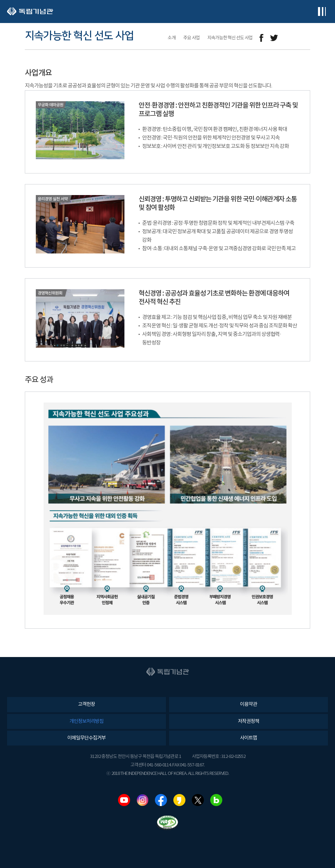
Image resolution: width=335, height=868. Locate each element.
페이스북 (161, 800)
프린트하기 (306, 38)
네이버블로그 (216, 800)
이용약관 (249, 704)
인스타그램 (143, 800)
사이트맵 (249, 738)
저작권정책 (249, 721)
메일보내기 (290, 38)
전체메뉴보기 (322, 12)
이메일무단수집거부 (86, 738)
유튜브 (124, 800)
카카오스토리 (179, 800)
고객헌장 (86, 704)
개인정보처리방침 (86, 721)
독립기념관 (30, 12)
